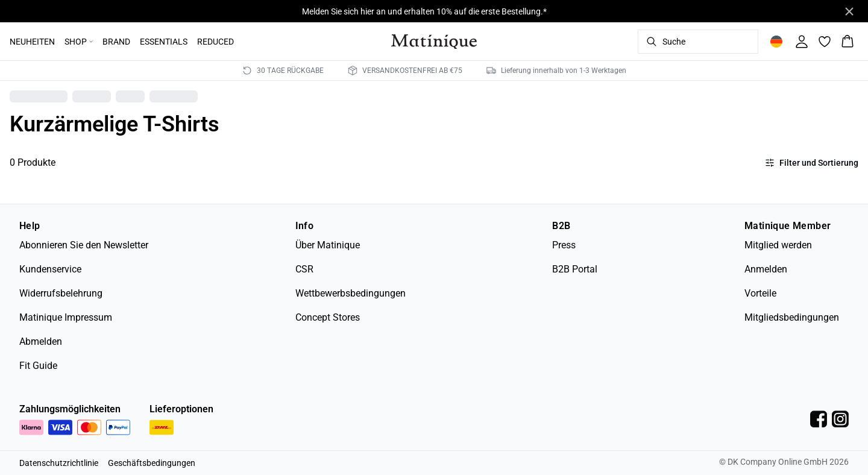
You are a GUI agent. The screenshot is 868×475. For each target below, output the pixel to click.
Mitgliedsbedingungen (792, 317)
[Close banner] (849, 11)
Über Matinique (328, 245)
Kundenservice (50, 269)
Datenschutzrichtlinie (59, 463)
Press (564, 245)
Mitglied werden (778, 245)
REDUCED (215, 42)
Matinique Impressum (66, 317)
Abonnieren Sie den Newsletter (84, 245)
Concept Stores (328, 317)
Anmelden (766, 269)
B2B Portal (575, 269)
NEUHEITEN (32, 42)
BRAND (116, 42)
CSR (304, 269)
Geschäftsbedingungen (152, 463)
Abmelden (41, 341)
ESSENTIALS (164, 42)
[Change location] (776, 42)
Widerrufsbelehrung (61, 293)
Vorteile (760, 293)
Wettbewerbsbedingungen (351, 293)
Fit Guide (38, 366)
